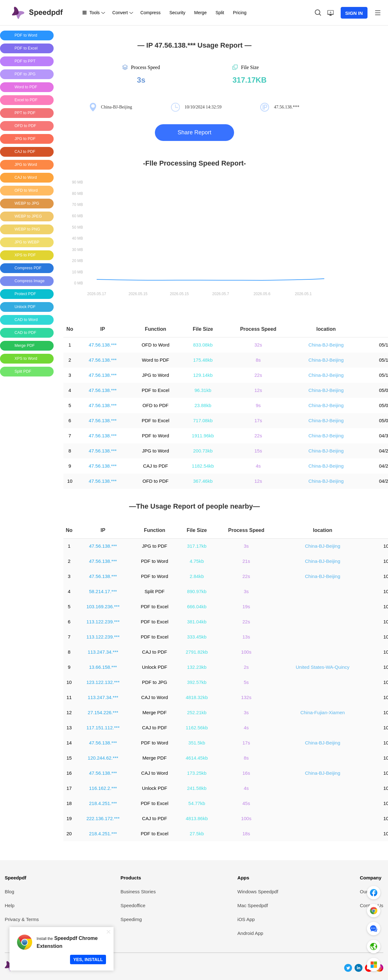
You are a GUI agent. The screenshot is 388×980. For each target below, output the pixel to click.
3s (246, 546)
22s (258, 375)
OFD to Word (156, 345)
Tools (94, 13)
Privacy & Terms (22, 919)
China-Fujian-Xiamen (323, 712)
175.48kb (203, 360)
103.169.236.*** (103, 607)
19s (246, 607)
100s (246, 652)
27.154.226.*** (103, 712)
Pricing (240, 13)
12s (258, 390)
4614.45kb (197, 758)
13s (246, 637)
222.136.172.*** (103, 818)
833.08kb (203, 345)
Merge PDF (155, 712)
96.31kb (203, 390)
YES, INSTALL (88, 960)
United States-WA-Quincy (322, 667)
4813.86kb (197, 818)
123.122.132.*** (103, 682)
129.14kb (203, 375)
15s (258, 451)
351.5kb (197, 743)
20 (69, 834)
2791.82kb (197, 652)
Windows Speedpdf (258, 892)
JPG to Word (156, 375)
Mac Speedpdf (253, 905)
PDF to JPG (155, 682)
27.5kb (197, 834)
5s (246, 682)
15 (69, 758)
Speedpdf (15, 878)
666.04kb (197, 607)
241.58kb (197, 788)
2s (246, 667)
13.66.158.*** (103, 667)
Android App (250, 933)
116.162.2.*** (103, 788)
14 (69, 743)
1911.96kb (203, 436)
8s (258, 360)
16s (246, 773)
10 (70, 481)
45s (246, 803)
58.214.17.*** (103, 591)
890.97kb (197, 591)
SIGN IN (354, 13)
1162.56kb (197, 728)
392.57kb (197, 682)
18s (246, 834)
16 (69, 773)
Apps (244, 878)
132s (246, 697)
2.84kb (197, 576)
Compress (150, 13)
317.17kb (197, 546)
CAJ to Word (155, 697)
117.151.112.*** (103, 728)
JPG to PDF (155, 546)
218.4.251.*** (103, 803)
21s (246, 561)
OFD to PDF (156, 405)
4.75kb (197, 561)
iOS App (246, 919)
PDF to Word (156, 436)
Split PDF (154, 591)
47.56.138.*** (103, 345)
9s (258, 405)
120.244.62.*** (103, 758)
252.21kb (197, 712)
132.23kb (197, 667)
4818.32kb (197, 697)
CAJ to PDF (155, 466)
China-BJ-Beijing (326, 345)
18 (69, 803)
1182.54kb (203, 466)
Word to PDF (156, 360)
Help (10, 905)
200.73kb (203, 451)
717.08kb (203, 420)
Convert (120, 13)
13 (69, 728)
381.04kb (197, 622)
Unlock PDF (155, 667)
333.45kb (197, 637)
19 (69, 818)
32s (258, 345)
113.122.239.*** (103, 622)
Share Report (194, 132)
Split (220, 13)
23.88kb (203, 405)
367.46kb (203, 481)
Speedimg (131, 919)
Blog (9, 892)
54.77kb (197, 803)
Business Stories (138, 892)
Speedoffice (133, 905)
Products (131, 878)
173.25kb (197, 773)
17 (69, 788)
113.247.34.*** (103, 652)
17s (258, 420)
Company (371, 878)
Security (177, 13)
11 (69, 697)
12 (69, 712)
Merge (200, 13)
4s (258, 466)
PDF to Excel (156, 390)
